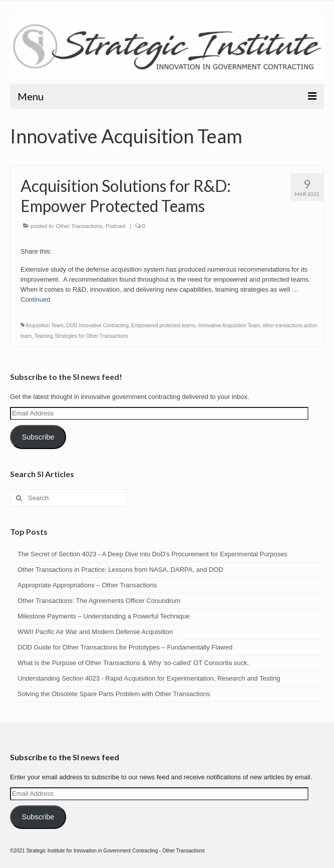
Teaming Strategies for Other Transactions (81, 336)
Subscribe (38, 437)
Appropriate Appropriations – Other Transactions (87, 585)
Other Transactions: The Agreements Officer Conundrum (99, 601)
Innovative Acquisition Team (229, 325)
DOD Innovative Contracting (97, 325)
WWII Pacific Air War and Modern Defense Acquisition (95, 632)
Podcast (116, 226)
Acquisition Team (44, 325)
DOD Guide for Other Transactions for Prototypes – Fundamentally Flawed (125, 647)
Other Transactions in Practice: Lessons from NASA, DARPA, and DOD (120, 570)
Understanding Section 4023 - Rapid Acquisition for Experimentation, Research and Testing (149, 678)
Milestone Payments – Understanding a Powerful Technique (104, 616)
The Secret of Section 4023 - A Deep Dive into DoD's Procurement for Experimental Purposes (152, 554)
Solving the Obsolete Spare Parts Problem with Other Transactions (114, 694)
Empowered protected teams (163, 325)
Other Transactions (79, 226)
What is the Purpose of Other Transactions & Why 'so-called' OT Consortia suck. (133, 663)
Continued (35, 299)
